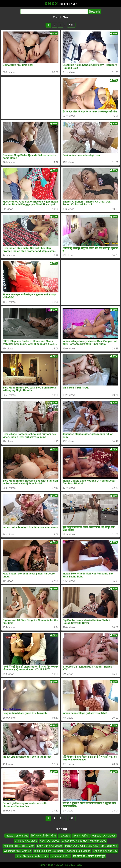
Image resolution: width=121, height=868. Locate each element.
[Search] (54, 11)
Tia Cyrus (64, 836)
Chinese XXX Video (26, 841)
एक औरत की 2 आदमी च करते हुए (89, 856)
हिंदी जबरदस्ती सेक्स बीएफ (44, 836)
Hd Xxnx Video (98, 841)
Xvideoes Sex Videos (78, 851)
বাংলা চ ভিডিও (81, 836)
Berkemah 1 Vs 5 (60, 856)
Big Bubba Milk (109, 846)
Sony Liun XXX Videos (50, 846)
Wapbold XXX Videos (104, 836)
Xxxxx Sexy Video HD (74, 841)
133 (71, 25)
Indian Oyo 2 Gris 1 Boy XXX (81, 846)
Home (42, 865)
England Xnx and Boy (105, 851)
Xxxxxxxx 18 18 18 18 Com (19, 846)
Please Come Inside (17, 836)
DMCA (59, 865)
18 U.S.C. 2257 (74, 865)
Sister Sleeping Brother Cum (32, 856)
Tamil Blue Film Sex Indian (49, 851)
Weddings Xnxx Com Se (17, 851)
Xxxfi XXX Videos (50, 841)
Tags (51, 865)
